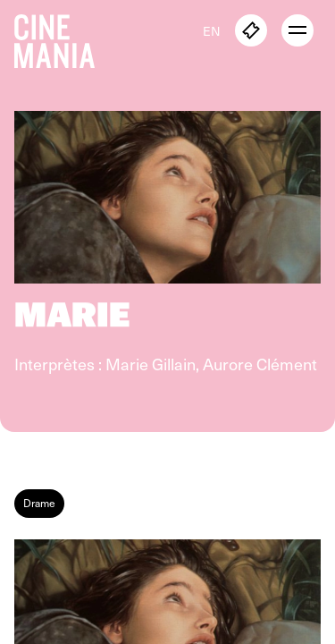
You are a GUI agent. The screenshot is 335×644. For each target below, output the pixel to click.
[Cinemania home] (62, 38)
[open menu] (297, 30)
